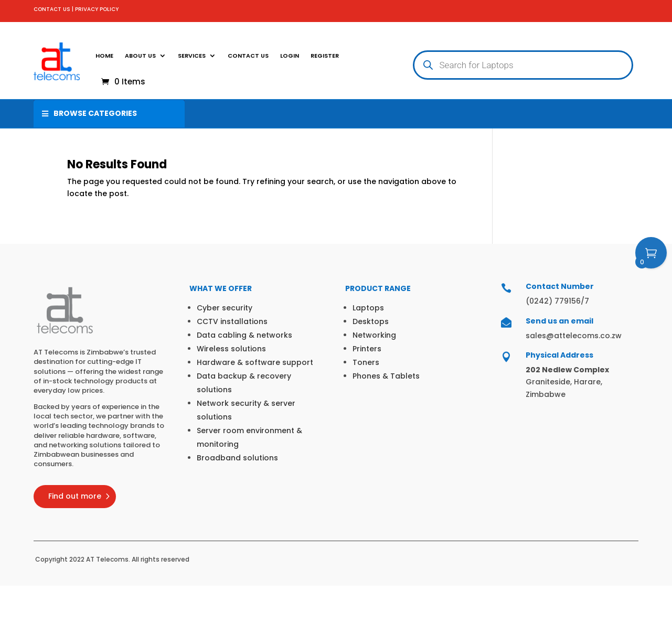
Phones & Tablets (386, 376)
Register (325, 56)
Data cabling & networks (244, 335)
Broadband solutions (237, 458)
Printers (367, 349)
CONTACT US (52, 9)
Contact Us (248, 56)
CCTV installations (232, 321)
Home (104, 56)
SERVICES (192, 56)
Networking (374, 335)
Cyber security (225, 308)
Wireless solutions (231, 349)
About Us (140, 56)
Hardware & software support (255, 362)
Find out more (75, 496)
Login (290, 56)
